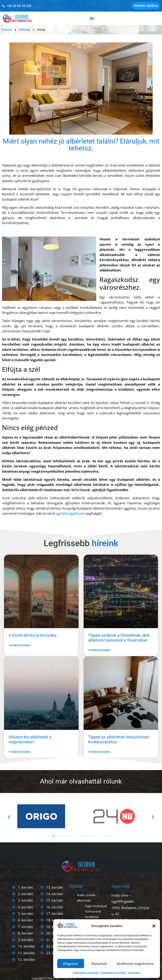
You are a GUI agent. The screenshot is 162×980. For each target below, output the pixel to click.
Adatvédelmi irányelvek (86, 973)
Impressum (134, 973)
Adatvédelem (103, 978)
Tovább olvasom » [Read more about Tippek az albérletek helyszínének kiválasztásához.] (100, 752)
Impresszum (85, 978)
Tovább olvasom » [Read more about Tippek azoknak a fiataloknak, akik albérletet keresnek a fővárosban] (100, 650)
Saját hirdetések (96, 906)
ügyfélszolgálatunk (70, 513)
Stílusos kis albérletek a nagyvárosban (30, 739)
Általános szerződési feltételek (132, 978)
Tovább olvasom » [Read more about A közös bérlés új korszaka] (20, 645)
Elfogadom (71, 964)
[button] (154, 926)
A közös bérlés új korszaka (32, 635)
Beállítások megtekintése (135, 964)
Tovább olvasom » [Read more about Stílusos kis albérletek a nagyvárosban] (20, 752)
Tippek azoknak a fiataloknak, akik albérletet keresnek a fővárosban (119, 638)
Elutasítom (99, 964)
